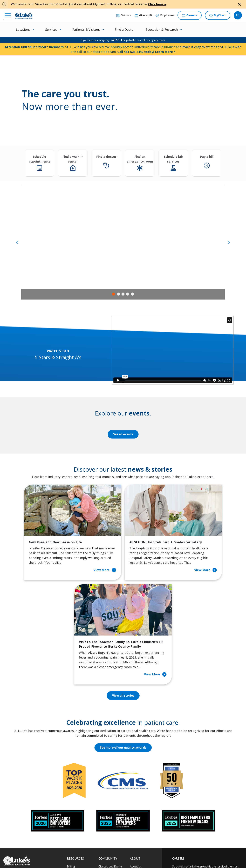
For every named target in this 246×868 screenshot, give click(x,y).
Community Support (111, 795)
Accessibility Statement (95, 854)
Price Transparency (79, 817)
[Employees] (165, 15)
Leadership (137, 805)
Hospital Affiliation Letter (79, 807)
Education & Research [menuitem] (162, 30)
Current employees (193, 838)
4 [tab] (128, 294)
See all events (123, 434)
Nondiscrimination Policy (79, 858)
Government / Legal (117, 858)
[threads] (37, 847)
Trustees (136, 826)
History (135, 798)
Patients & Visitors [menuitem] (86, 30)
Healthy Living (108, 803)
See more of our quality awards (123, 657)
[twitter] (48, 846)
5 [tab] (133, 294)
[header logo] (24, 15)
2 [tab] (118, 294)
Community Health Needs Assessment (111, 786)
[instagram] (17, 846)
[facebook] (6, 846)
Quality (134, 819)
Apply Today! (188, 825)
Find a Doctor (125, 30)
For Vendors (75, 798)
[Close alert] (239, 4)
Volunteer (105, 810)
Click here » (157, 4)
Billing (71, 776)
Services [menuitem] (51, 30)
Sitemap (134, 858)
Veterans (73, 824)
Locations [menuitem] (23, 30)
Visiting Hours (76, 831)
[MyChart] (218, 15)
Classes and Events (111, 776)
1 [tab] (113, 294)
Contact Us (137, 783)
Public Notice (115, 854)
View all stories (123, 605)
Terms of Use (131, 854)
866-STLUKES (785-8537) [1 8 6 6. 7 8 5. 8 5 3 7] (32, 780)
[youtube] (58, 846)
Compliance (99, 858)
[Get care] (124, 15)
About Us (136, 776)
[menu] (8, 15)
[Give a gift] (143, 15)
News (133, 812)
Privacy (77, 854)
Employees (137, 791)
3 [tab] (123, 294)
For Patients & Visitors (81, 791)
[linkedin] (27, 846)
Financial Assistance (80, 783)
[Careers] (190, 15)
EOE (69, 854)
